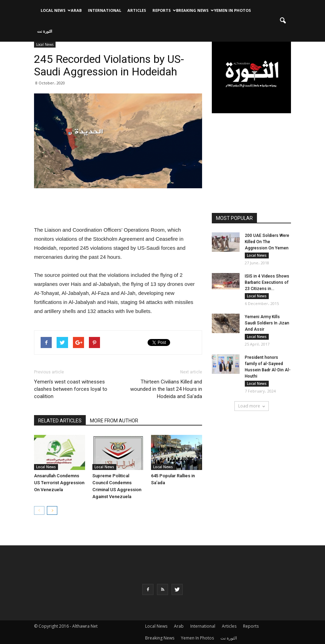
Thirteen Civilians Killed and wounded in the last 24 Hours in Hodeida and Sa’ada (166, 389)
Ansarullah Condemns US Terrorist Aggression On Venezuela (59, 483)
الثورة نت (45, 31)
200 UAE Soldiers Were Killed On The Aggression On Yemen (267, 242)
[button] (283, 21)
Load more (252, 406)
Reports (163, 10)
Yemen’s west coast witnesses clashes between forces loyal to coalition (71, 389)
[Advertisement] (118, 208)
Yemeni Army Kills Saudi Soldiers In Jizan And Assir (267, 323)
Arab (76, 10)
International (105, 10)
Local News (54, 10)
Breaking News (193, 10)
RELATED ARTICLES (60, 421)
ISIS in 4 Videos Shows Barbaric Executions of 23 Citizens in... (267, 282)
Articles (137, 10)
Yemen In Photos (232, 10)
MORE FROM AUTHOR (114, 421)
